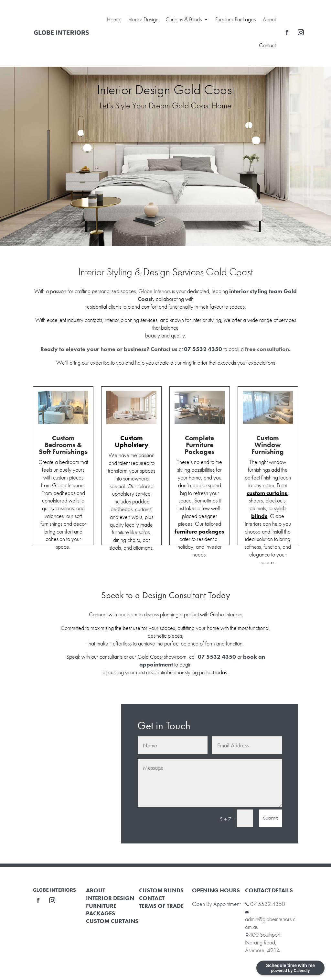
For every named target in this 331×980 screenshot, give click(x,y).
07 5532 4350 (268, 904)
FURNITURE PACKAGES (101, 910)
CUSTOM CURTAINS (112, 921)
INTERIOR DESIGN (110, 898)
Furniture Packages (235, 19)
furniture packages (199, 531)
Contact (267, 45)
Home (113, 19)
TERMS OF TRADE (161, 906)
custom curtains (267, 493)
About (269, 19)
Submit (270, 818)
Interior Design (143, 19)
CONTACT (152, 898)
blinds (259, 516)
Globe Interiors (155, 291)
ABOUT (96, 890)
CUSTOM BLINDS (161, 890)
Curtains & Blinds (184, 19)
